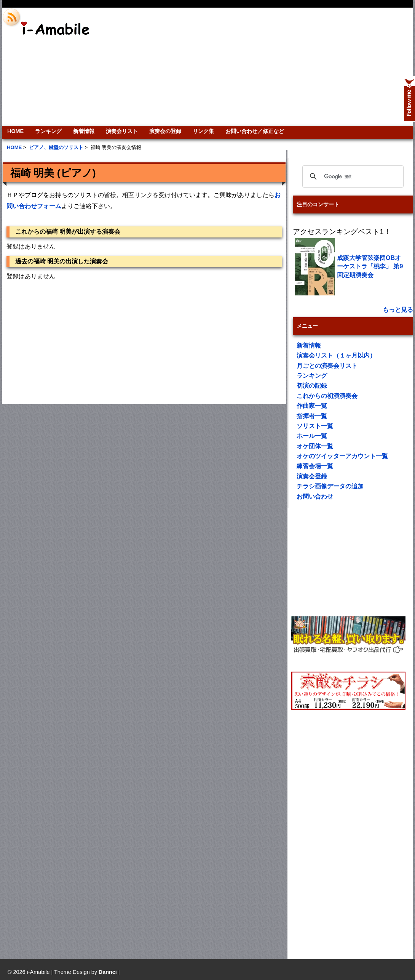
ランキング (48, 131)
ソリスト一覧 (315, 426)
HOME (15, 131)
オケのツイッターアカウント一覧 (342, 456)
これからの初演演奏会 (327, 396)
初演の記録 (312, 386)
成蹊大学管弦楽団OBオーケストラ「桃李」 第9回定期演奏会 (370, 266)
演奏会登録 (312, 476)
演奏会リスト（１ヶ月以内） (336, 355)
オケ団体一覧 (315, 446)
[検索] (352, 176)
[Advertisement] (311, 67)
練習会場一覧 (315, 466)
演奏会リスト (122, 131)
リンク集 (203, 131)
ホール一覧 (312, 436)
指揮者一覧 (312, 416)
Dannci (108, 972)
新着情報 (84, 131)
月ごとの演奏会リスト (327, 366)
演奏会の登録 (165, 131)
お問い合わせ (315, 496)
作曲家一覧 (312, 406)
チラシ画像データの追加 (330, 486)
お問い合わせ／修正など (255, 131)
